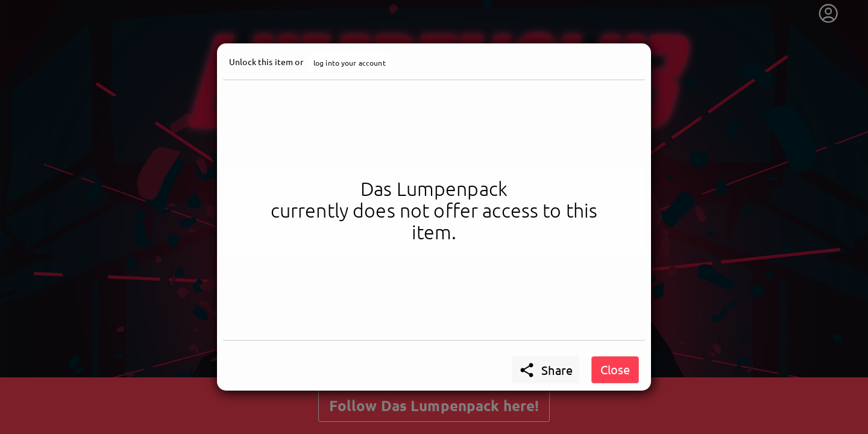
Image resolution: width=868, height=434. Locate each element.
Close (615, 369)
